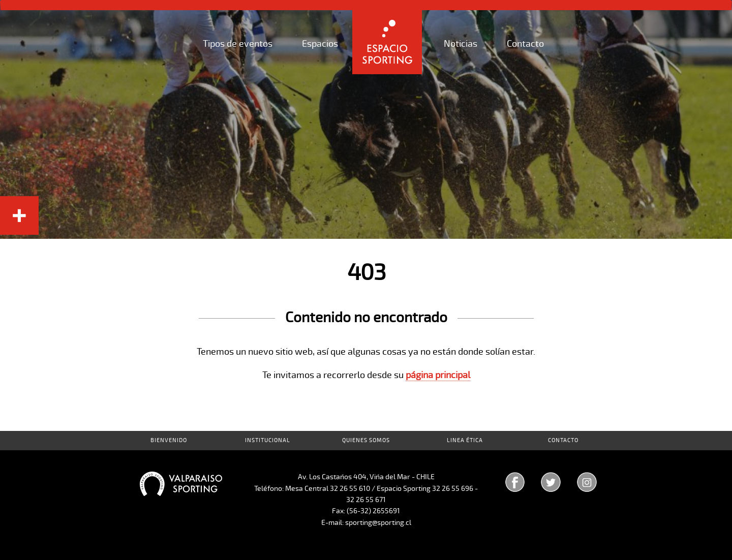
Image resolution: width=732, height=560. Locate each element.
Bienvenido (169, 440)
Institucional (268, 440)
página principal (438, 375)
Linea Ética (465, 440)
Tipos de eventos (238, 44)
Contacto (525, 44)
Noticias (461, 44)
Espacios (320, 44)
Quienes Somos (366, 440)
